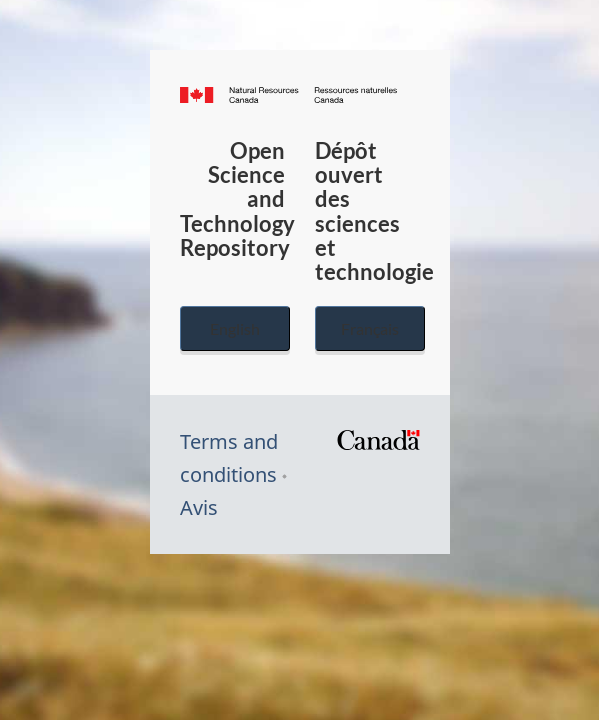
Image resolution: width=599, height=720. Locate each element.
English (235, 328)
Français (370, 328)
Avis (199, 507)
